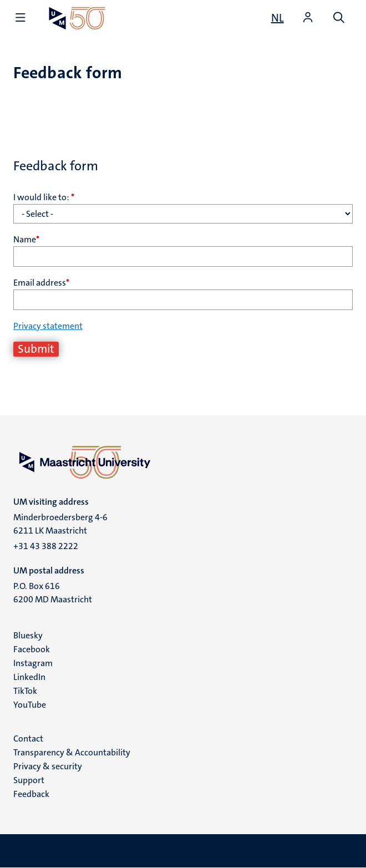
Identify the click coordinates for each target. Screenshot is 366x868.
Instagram (33, 663)
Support (29, 780)
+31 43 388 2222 (46, 546)
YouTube (30, 705)
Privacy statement (48, 326)
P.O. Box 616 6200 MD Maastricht (53, 593)
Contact (28, 738)
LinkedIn (29, 677)
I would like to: (44, 197)
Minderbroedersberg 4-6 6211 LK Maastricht (60, 524)
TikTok (25, 691)
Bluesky (28, 635)
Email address (41, 283)
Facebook (32, 649)
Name (26, 239)
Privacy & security (48, 766)
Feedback (31, 794)
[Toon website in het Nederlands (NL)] (278, 18)
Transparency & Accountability (72, 752)
